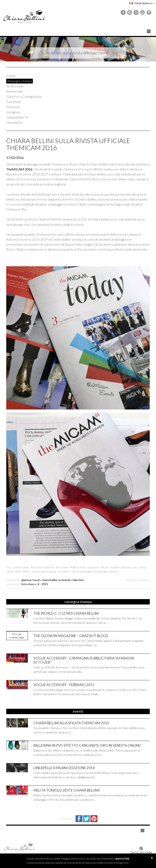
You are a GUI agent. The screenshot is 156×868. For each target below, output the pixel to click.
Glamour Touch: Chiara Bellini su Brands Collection (53, 580)
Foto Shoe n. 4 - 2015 (35, 584)
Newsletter (15, 122)
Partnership (15, 91)
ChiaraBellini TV (17, 117)
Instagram (13, 112)
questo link (122, 859)
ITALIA (142, 3)
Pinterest (13, 107)
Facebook (14, 102)
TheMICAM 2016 (19, 169)
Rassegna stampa (20, 81)
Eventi (11, 76)
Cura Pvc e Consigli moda (24, 96)
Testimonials (15, 86)
